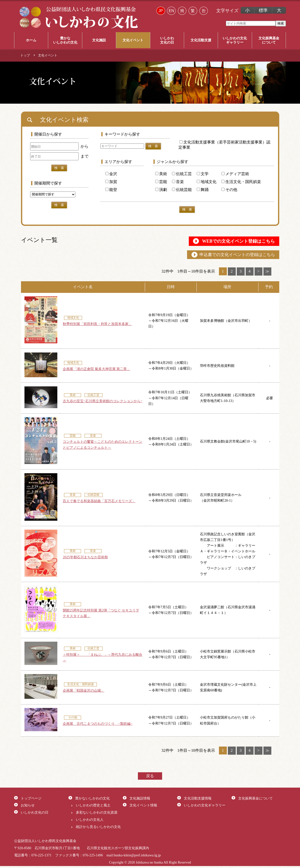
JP (161, 11)
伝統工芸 (182, 174)
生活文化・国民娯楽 (241, 182)
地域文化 (207, 182)
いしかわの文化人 (90, 821)
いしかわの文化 (235, 40)
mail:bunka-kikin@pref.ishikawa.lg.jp (134, 857)
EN (171, 11)
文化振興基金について (256, 800)
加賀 (111, 182)
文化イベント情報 (143, 807)
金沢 (111, 174)
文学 (203, 174)
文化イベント (133, 40)
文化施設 (99, 40)
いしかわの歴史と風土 (93, 807)
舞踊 (203, 190)
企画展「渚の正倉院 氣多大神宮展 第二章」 (96, 371)
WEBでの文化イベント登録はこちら (230, 242)
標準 (263, 10)
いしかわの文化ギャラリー (205, 807)
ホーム (31, 40)
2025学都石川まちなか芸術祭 (85, 559)
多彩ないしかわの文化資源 (97, 814)
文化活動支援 (201, 40)
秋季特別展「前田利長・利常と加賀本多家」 (97, 326)
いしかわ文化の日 (35, 814)
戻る (150, 778)
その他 (229, 190)
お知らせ (28, 807)
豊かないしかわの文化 (92, 800)
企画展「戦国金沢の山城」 (84, 692)
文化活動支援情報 (198, 800)
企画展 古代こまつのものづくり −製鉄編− (98, 726)
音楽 (178, 182)
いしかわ (167, 40)
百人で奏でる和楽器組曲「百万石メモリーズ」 (99, 503)
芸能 (161, 182)
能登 (111, 190)
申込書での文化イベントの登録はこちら (232, 256)
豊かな (65, 40)
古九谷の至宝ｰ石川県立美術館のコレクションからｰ (103, 403)
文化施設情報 (140, 800)
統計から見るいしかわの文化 (98, 829)
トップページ (31, 800)
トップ (25, 55)
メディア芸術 (235, 174)
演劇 (161, 190)
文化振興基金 (269, 40)
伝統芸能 (182, 190)
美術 (161, 174)
